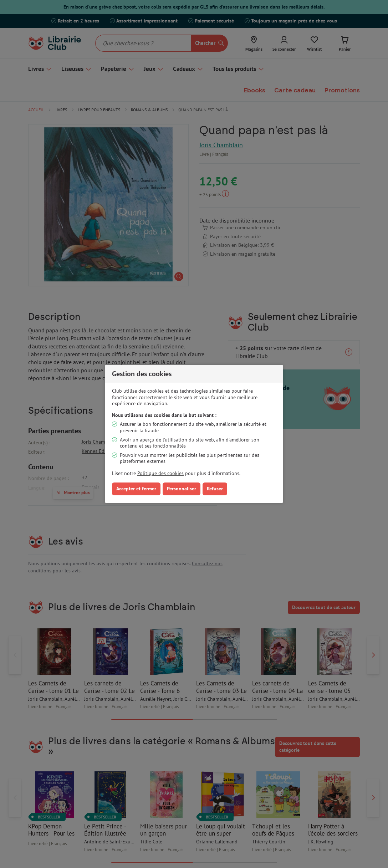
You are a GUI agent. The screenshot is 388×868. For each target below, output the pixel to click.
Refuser (215, 489)
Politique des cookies (160, 473)
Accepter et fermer (136, 489)
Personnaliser (182, 489)
